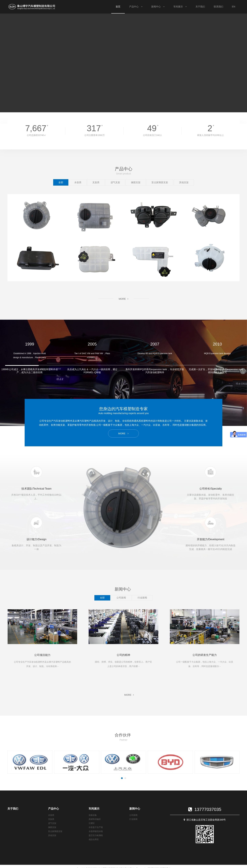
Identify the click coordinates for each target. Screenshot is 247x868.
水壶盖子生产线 (96, 827)
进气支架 (52, 823)
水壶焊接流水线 (96, 831)
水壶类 (51, 815)
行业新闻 (133, 819)
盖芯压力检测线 (96, 835)
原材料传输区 (95, 819)
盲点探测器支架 (55, 831)
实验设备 (93, 815)
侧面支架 (52, 827)
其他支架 (52, 835)
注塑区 (92, 823)
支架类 (51, 819)
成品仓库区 (94, 839)
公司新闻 (133, 815)
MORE (42, 674)
